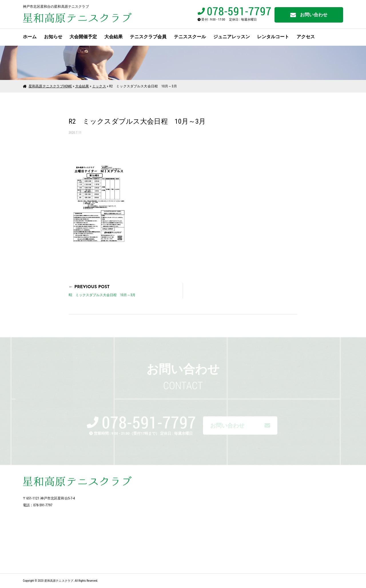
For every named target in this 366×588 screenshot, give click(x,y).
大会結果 (114, 37)
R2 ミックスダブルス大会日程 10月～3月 (102, 295)
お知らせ (53, 37)
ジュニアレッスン (232, 37)
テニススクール (190, 37)
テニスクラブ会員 (148, 37)
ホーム (30, 37)
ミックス (99, 86)
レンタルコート (273, 37)
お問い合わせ (309, 15)
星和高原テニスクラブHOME (50, 86)
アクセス (306, 37)
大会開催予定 (83, 37)
